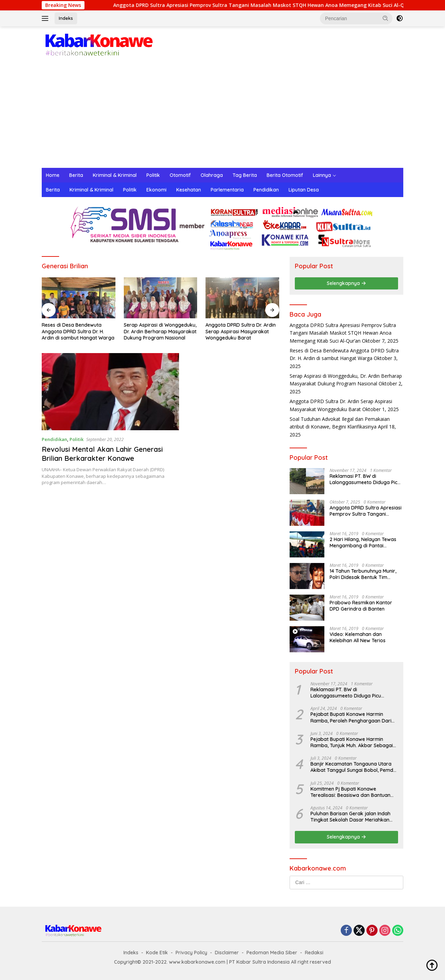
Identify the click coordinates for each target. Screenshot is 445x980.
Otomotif (180, 175)
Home (53, 175)
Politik (153, 175)
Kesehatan (189, 190)
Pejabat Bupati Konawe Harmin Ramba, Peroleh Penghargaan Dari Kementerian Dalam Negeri (351, 717)
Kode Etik (157, 953)
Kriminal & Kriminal (115, 175)
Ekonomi (156, 190)
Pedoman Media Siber (272, 953)
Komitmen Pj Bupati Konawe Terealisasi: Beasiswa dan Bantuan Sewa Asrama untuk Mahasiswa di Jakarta (350, 792)
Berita (76, 175)
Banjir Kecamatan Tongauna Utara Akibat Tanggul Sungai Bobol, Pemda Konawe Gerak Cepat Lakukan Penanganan (353, 767)
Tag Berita (245, 175)
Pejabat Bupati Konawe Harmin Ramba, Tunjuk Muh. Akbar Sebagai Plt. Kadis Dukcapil (352, 742)
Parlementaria (227, 190)
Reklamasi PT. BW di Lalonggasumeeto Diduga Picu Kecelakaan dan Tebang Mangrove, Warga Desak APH (365, 479)
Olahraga (212, 175)
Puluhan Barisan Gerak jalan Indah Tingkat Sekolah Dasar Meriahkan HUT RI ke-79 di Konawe (350, 817)
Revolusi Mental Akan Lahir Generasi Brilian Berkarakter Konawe (102, 454)
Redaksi (314, 953)
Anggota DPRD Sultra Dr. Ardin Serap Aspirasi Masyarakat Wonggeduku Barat (241, 331)
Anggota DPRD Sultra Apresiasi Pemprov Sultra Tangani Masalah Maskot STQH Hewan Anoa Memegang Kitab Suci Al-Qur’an (275, 5)
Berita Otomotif (285, 175)
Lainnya (322, 175)
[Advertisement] (222, 116)
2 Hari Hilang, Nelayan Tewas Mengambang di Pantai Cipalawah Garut (363, 542)
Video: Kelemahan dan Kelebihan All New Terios (358, 637)
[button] (386, 18)
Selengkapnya (346, 283)
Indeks (66, 18)
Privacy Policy (191, 953)
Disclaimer (227, 953)
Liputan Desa (304, 190)
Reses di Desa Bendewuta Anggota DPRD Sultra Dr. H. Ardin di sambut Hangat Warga (78, 331)
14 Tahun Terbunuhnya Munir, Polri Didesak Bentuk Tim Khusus (363, 574)
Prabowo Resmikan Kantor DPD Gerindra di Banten (361, 606)
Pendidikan (266, 190)
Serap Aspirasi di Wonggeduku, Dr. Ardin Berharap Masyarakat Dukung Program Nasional (160, 331)
